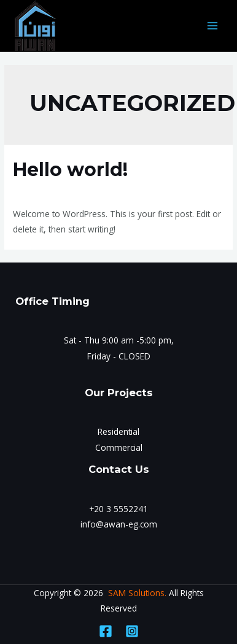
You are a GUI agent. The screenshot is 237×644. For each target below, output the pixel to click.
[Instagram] (132, 631)
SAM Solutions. (137, 593)
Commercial (119, 447)
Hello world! (70, 170)
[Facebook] (106, 631)
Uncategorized (95, 191)
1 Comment (36, 191)
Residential (118, 431)
